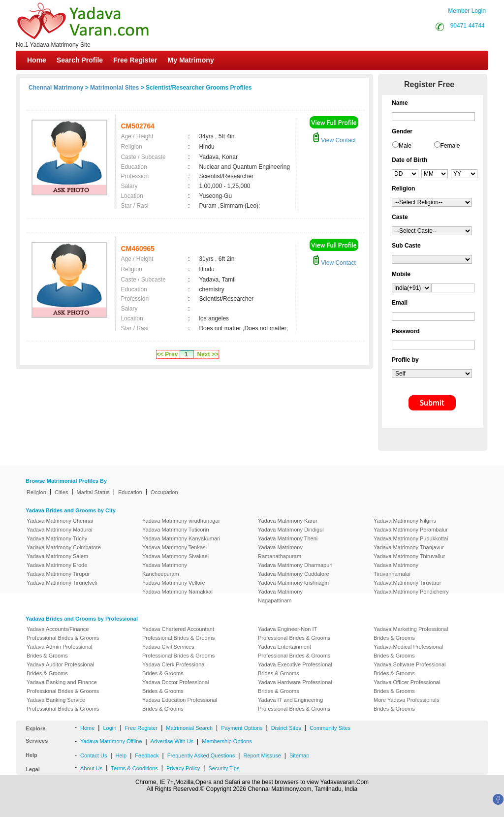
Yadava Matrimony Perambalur (411, 530)
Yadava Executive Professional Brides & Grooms (295, 669)
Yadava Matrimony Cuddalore (294, 574)
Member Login (467, 11)
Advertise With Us (172, 741)
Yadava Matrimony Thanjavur (409, 547)
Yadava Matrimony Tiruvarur (407, 583)
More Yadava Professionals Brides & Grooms (407, 704)
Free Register (135, 60)
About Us (91, 768)
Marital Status (93, 492)
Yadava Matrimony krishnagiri (293, 583)
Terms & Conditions (134, 768)
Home (37, 60)
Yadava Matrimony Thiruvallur (409, 556)
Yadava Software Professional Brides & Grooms (410, 669)
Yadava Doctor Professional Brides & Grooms (176, 687)
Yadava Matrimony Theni (288, 538)
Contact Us (94, 755)
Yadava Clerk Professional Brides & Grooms (174, 669)
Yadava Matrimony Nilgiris (405, 521)
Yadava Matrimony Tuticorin (176, 530)
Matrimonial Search (189, 728)
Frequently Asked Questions (201, 755)
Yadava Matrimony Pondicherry (411, 592)
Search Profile (80, 60)
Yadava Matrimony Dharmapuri (295, 565)
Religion (36, 492)
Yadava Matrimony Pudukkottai (411, 538)
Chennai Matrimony (56, 88)
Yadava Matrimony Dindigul (291, 530)
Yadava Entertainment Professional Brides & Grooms (294, 651)
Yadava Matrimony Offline (111, 741)
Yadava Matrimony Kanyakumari (181, 538)
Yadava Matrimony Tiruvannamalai (396, 569)
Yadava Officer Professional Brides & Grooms (407, 687)
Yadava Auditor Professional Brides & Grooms (60, 669)
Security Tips (224, 768)
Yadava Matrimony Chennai (60, 521)
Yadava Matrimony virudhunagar (181, 521)
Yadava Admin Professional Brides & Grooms (60, 651)
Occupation (164, 492)
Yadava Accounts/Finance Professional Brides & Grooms (63, 633)
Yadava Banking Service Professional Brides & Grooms (63, 704)
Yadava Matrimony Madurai (60, 530)
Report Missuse (262, 755)
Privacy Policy (183, 768)
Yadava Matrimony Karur (288, 521)
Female (450, 146)
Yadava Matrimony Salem (57, 556)
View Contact (334, 140)
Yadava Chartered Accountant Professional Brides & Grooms (178, 633)
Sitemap (299, 755)
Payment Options (242, 728)
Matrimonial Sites (114, 88)
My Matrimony (191, 60)
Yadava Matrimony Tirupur (58, 574)
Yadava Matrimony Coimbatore (64, 547)
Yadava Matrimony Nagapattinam (280, 596)
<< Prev (167, 354)
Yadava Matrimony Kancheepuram (165, 569)
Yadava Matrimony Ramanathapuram (280, 552)
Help (121, 755)
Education (130, 492)
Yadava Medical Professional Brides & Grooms (408, 651)
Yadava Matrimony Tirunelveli (62, 583)
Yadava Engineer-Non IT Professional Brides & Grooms (294, 633)
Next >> (207, 354)
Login (110, 728)
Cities (62, 492)
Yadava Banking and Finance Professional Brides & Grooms (63, 687)
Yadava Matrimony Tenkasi (174, 547)
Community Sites (330, 728)
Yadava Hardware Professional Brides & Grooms (295, 687)
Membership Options (227, 741)
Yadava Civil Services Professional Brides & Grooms (178, 651)
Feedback (147, 755)
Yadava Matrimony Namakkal (177, 592)
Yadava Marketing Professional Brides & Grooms (411, 633)
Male (405, 146)
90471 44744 (468, 26)
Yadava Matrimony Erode (57, 565)
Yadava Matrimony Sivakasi (175, 556)
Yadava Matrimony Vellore (174, 583)
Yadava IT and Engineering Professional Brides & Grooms (294, 704)
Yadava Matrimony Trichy (57, 538)
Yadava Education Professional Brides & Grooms (180, 704)
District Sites (286, 728)
